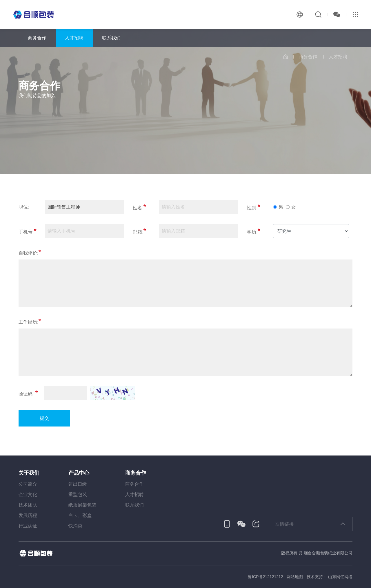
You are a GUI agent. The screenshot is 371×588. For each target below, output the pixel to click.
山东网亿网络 (340, 577)
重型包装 (78, 494)
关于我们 (29, 473)
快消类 (75, 526)
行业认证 (28, 526)
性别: (254, 207)
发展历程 (28, 515)
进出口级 (78, 484)
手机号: (28, 231)
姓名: (139, 207)
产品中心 (79, 473)
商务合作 (37, 38)
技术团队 (28, 505)
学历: (254, 231)
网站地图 (295, 577)
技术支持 (315, 577)
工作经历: (30, 321)
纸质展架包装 (82, 505)
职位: (24, 207)
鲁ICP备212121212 (265, 577)
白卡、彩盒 (80, 515)
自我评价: (30, 252)
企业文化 (28, 494)
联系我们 (111, 38)
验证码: (28, 393)
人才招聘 (74, 38)
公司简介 (28, 484)
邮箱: (139, 231)
